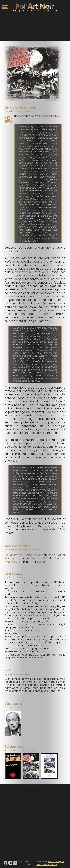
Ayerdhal (43, 562)
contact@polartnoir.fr (47, 865)
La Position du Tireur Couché (24, 555)
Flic (18, 36)
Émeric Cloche (49, 116)
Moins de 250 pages (50, 36)
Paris (23, 36)
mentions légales (56, 862)
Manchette (20, 272)
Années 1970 (33, 36)
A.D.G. (45, 272)
